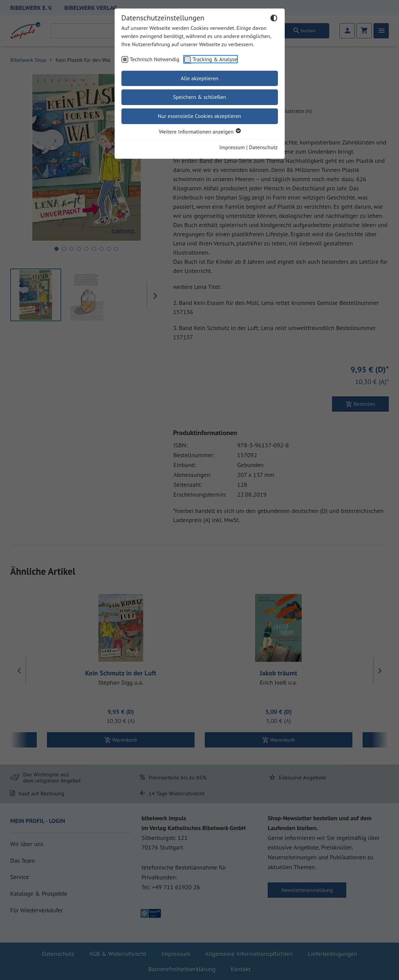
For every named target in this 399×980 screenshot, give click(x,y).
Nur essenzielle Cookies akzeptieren (200, 116)
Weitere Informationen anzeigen (199, 132)
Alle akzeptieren (200, 78)
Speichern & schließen (200, 97)
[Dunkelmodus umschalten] (274, 19)
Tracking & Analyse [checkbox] (215, 59)
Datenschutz (263, 147)
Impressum (232, 147)
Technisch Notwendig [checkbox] (155, 59)
